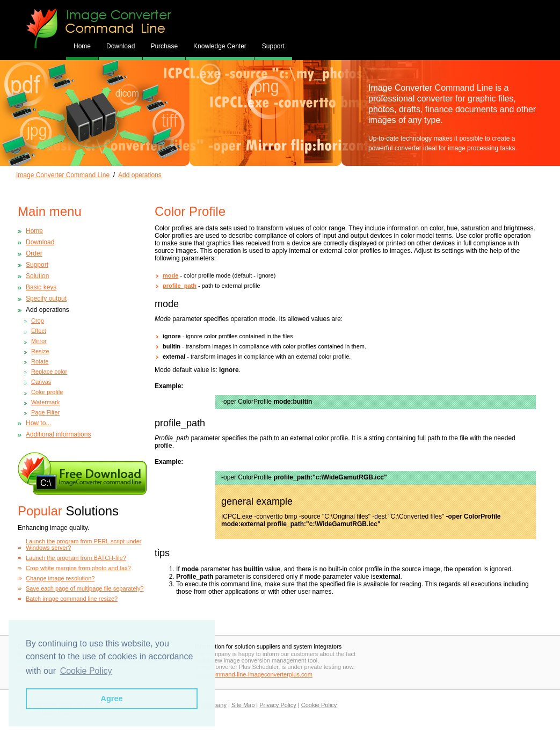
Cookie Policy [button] (86, 671)
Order (34, 253)
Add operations (140, 175)
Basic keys (41, 287)
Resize (40, 351)
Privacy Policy (278, 705)
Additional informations (58, 434)
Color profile (47, 392)
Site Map (243, 705)
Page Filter (45, 412)
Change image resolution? (60, 578)
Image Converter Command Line (63, 175)
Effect (39, 331)
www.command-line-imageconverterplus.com (254, 674)
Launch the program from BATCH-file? (76, 558)
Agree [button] (112, 698)
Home (34, 231)
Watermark (45, 402)
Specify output (46, 299)
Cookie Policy (319, 705)
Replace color (49, 372)
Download (121, 46)
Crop (38, 321)
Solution (37, 276)
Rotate (40, 361)
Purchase (164, 46)
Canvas (41, 382)
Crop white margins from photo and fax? (78, 568)
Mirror (39, 341)
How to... (38, 423)
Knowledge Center (220, 46)
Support (273, 46)
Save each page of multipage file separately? (85, 588)
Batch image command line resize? (72, 599)
